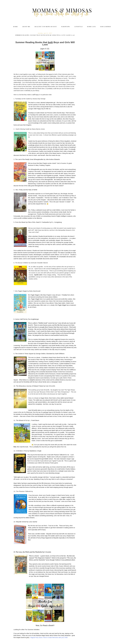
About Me (26, 27)
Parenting (66, 27)
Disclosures (105, 27)
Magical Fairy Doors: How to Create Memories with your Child (49, 638)
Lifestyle (79, 27)
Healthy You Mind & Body (46, 27)
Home (15, 27)
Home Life (91, 27)
